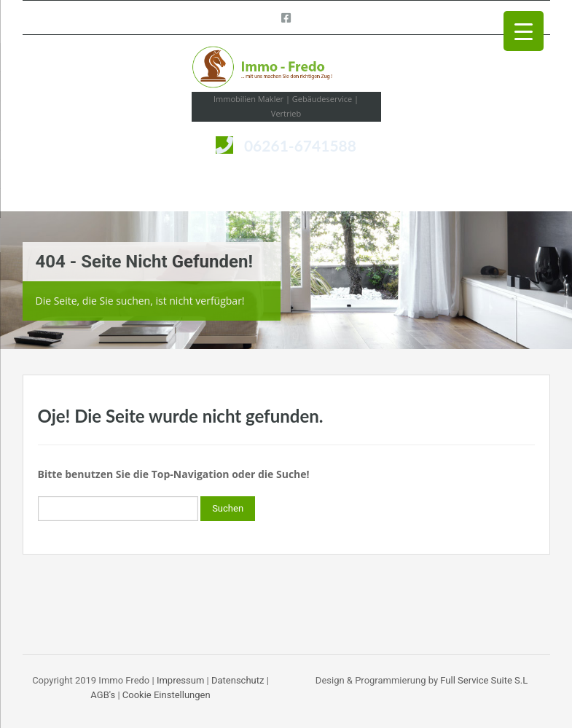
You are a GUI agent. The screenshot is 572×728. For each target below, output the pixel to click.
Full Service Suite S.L (484, 680)
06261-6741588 (300, 145)
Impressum (180, 680)
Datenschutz (238, 680)
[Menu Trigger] (524, 31)
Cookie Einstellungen (166, 695)
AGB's (103, 695)
